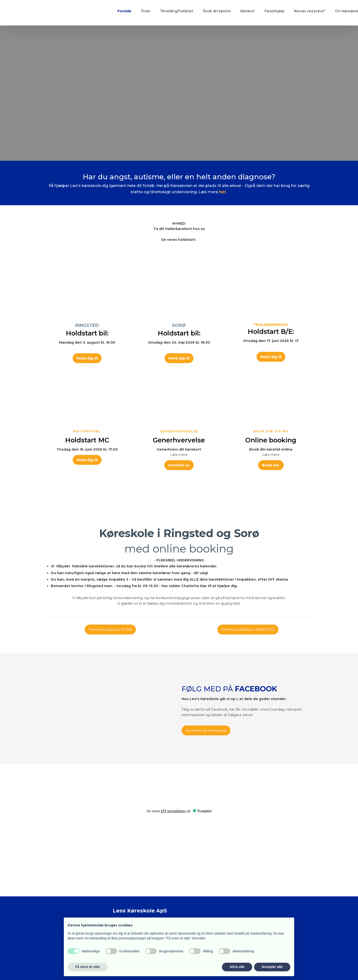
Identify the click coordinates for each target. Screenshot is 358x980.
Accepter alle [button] (272, 967)
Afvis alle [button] (237, 967)
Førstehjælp (274, 11)
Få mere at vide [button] (88, 967)
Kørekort (248, 11)
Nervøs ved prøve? (310, 11)
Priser (146, 11)
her (223, 192)
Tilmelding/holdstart (177, 11)
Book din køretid (217, 11)
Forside (124, 11)
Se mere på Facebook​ (206, 730)
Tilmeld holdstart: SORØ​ (110, 630)
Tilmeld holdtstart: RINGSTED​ (248, 630)
